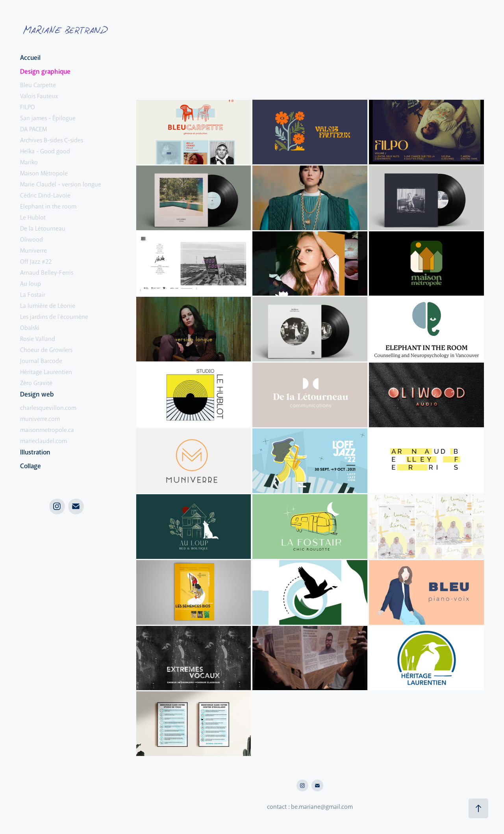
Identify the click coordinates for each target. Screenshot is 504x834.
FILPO (28, 107)
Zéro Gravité (36, 383)
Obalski (30, 328)
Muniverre (33, 251)
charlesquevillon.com (48, 408)
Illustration (35, 452)
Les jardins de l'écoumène (54, 317)
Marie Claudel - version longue (61, 184)
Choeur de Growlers (46, 350)
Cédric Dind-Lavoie (45, 195)
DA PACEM (33, 129)
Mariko (29, 162)
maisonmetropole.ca (47, 430)
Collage (31, 466)
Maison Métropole (44, 173)
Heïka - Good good (45, 151)
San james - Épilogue (48, 118)
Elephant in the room (48, 207)
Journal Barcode (41, 361)
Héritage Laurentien (46, 372)
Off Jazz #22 (36, 262)
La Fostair (33, 295)
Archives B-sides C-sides (52, 140)
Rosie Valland (38, 339)
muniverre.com (40, 419)
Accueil (30, 58)
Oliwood (31, 240)
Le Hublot (33, 218)
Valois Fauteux (39, 96)
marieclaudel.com (44, 441)
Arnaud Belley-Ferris (47, 273)
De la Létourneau (43, 229)
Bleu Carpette (38, 85)
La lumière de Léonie (48, 306)
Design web (37, 394)
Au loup (31, 284)
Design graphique (45, 72)
